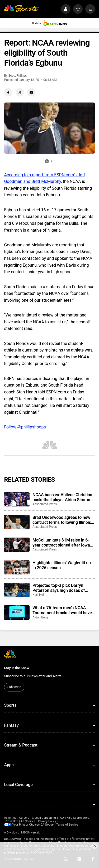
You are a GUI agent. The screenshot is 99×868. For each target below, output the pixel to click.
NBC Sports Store (78, 818)
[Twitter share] (20, 92)
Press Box (11, 821)
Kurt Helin (39, 595)
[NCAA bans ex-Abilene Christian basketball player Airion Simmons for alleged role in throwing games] (17, 499)
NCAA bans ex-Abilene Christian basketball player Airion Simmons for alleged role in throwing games (63, 497)
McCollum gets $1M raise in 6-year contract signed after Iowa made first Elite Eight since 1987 (62, 543)
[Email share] (31, 92)
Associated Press (45, 504)
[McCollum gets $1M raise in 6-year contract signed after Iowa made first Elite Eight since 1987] (17, 545)
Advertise (10, 818)
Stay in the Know (16, 668)
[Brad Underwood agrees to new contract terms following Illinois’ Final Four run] (17, 522)
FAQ (61, 818)
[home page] (21, 9)
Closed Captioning (44, 818)
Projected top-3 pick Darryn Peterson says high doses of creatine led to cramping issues (61, 588)
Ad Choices (28, 821)
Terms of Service (67, 825)
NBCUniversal (30, 833)
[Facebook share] (8, 92)
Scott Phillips (17, 76)
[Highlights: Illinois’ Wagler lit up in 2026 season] (17, 567)
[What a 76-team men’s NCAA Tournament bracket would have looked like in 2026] (17, 612)
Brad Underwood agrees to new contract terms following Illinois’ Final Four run (62, 520)
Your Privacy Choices (26, 825)
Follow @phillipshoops (25, 427)
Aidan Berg (40, 617)
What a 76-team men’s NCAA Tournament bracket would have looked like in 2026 (62, 610)
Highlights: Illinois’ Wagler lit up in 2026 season (62, 565)
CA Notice (47, 825)
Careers (24, 818)
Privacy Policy (47, 821)
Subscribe (14, 687)
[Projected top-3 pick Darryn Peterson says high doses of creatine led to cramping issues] (17, 590)
